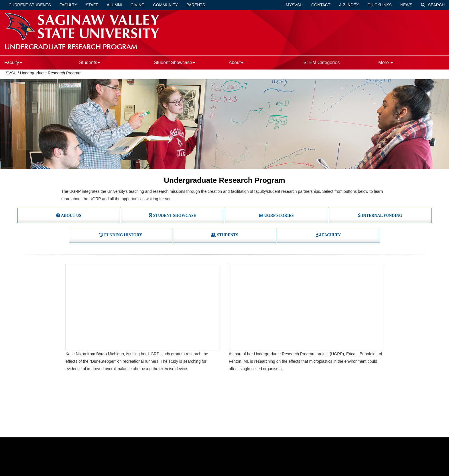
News (406, 5)
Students (89, 63)
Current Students (30, 5)
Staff (92, 5)
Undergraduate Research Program (51, 73)
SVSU (11, 73)
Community (166, 5)
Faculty (68, 5)
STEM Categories (322, 63)
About (236, 63)
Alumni (114, 5)
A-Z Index (349, 5)
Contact (321, 5)
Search (433, 5)
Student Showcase (174, 63)
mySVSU (294, 5)
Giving (138, 5)
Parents (196, 5)
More (386, 63)
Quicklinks (380, 5)
